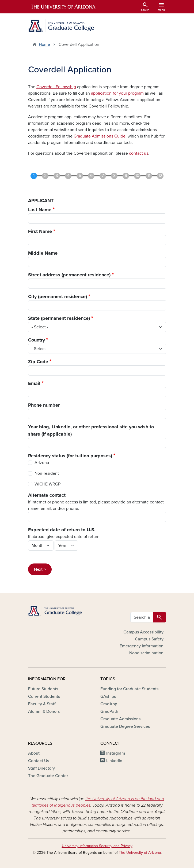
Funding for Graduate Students (129, 689)
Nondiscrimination (146, 653)
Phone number (44, 405)
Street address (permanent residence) (69, 275)
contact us (139, 153)
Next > (40, 569)
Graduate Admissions (120, 719)
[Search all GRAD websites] (142, 617)
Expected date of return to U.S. (62, 530)
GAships (108, 696)
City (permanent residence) (58, 296)
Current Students (44, 696)
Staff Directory (41, 768)
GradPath (109, 711)
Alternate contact (47, 495)
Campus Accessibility (143, 632)
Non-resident (47, 473)
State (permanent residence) (59, 318)
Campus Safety (149, 639)
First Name (40, 231)
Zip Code (38, 362)
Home (44, 44)
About (34, 753)
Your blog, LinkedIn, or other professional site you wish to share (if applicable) (91, 430)
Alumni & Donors (44, 711)
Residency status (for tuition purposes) (70, 456)
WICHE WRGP (47, 484)
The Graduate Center (48, 776)
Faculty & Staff (42, 704)
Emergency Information (142, 646)
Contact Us (39, 761)
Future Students (43, 689)
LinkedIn (114, 761)
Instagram (116, 753)
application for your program (117, 93)
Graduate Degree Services (125, 726)
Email (34, 383)
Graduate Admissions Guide (100, 136)
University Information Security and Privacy (97, 846)
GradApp (109, 704)
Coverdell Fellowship (56, 87)
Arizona (42, 463)
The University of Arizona (140, 853)
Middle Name (43, 253)
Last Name (40, 210)
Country (37, 340)
